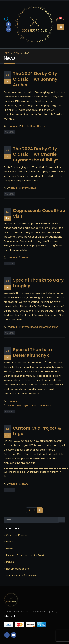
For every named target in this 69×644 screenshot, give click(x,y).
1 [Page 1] (35, 510)
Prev (29, 510)
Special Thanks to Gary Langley (38, 283)
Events (26, 126)
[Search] (62, 520)
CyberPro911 (9, 616)
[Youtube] (8, 29)
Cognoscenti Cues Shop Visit (39, 213)
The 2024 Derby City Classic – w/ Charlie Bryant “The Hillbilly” (36, 154)
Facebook (7, 635)
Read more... (9, 132)
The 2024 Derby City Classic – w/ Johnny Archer (35, 79)
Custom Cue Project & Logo (37, 431)
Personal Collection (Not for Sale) (25, 555)
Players (41, 126)
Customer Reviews (17, 535)
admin (14, 126)
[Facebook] (8, 24)
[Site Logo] (35, 24)
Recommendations (48, 327)
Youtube (14, 635)
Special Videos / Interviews (22, 575)
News (33, 126)
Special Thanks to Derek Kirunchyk (32, 352)
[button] (7, 19)
